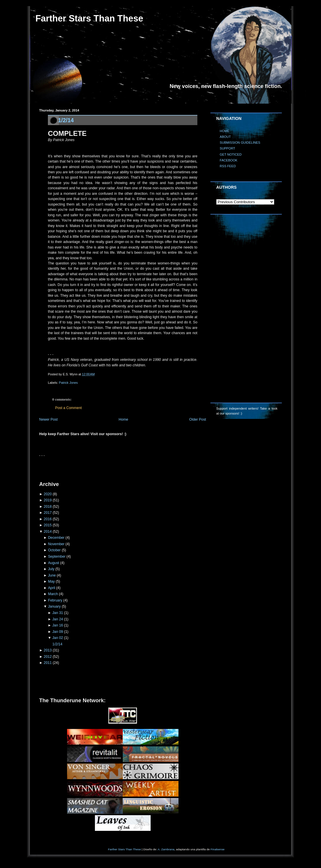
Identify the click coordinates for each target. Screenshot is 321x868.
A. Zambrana (166, 849)
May (51, 581)
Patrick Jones (68, 383)
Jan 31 (58, 613)
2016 (48, 519)
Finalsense (218, 849)
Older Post (198, 419)
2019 (48, 500)
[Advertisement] (107, 467)
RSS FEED (228, 166)
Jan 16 (58, 625)
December (56, 538)
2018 (48, 507)
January (54, 606)
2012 (48, 657)
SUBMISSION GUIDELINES (240, 143)
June (52, 575)
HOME (224, 131)
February (55, 600)
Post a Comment (68, 408)
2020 (48, 494)
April (52, 588)
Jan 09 (58, 632)
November (56, 544)
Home (123, 419)
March (53, 594)
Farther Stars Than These (89, 18)
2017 (48, 513)
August (53, 563)
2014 (48, 532)
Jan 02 (58, 638)
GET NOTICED (231, 154)
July (51, 569)
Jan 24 (58, 619)
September (57, 557)
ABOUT (225, 137)
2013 (48, 650)
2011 (48, 663)
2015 (48, 525)
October (54, 550)
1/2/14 (66, 120)
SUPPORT (227, 148)
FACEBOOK (229, 160)
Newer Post (48, 419)
